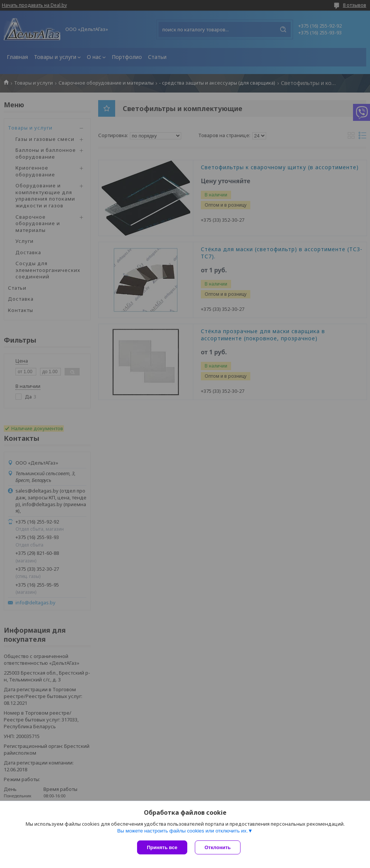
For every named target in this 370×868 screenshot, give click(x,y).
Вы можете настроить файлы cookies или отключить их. (182, 831)
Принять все (162, 847)
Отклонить (218, 847)
